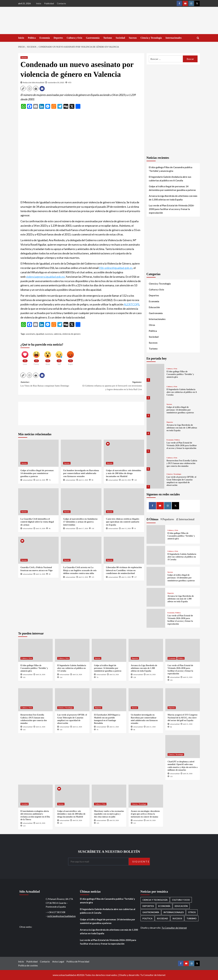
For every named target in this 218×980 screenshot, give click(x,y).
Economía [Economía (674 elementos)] (164, 906)
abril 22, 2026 (188, 677)
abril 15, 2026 (126, 528)
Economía (45, 38)
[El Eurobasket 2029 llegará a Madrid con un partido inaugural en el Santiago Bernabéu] (109, 700)
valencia (58, 334)
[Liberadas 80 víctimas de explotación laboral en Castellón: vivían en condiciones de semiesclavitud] (124, 550)
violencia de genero (71, 334)
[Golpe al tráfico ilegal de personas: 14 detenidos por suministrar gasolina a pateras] (38, 453)
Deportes (58, 38)
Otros (152, 325)
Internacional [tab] (186, 519)
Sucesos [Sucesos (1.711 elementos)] (177, 918)
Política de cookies (28, 965)
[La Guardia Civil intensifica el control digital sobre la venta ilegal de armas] (38, 502)
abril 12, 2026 (83, 577)
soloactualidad (28, 480)
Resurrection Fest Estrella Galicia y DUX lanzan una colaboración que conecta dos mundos (182, 463)
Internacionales (174, 38)
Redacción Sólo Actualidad (34, 82)
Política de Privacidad (78, 961)
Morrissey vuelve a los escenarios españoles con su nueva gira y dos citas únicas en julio (109, 814)
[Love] (25, 357)
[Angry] (70, 357)
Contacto (61, 3)
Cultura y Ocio (74, 38)
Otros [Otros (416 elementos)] (192, 912)
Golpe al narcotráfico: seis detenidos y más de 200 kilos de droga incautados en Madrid (124, 473)
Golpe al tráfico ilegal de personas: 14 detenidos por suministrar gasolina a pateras (37, 473)
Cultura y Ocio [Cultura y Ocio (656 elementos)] (181, 900)
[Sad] (59, 357)
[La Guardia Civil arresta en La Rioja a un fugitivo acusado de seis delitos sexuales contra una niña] (81, 550)
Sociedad (120, 38)
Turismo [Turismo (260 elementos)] (192, 918)
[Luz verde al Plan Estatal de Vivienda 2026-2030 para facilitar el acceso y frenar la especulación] (155, 444)
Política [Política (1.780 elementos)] (147, 918)
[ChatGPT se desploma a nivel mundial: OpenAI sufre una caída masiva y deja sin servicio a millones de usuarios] (183, 747)
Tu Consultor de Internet (174, 928)
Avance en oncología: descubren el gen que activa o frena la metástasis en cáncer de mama (145, 814)
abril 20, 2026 (126, 480)
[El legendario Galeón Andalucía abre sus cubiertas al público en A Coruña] (155, 391)
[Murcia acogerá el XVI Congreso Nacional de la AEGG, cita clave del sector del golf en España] (183, 700)
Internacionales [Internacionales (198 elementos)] (174, 912)
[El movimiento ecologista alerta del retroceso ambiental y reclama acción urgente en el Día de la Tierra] (35, 796)
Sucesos (133, 38)
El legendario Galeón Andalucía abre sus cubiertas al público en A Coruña (170, 179)
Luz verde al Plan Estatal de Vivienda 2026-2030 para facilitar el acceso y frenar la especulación (172, 209)
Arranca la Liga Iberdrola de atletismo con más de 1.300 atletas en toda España (173, 198)
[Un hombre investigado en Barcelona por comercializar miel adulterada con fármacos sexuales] (81, 453)
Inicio (39, 3)
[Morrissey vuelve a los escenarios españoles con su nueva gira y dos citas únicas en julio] (109, 796)
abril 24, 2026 (40, 480)
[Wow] (48, 357)
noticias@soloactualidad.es (62, 916)
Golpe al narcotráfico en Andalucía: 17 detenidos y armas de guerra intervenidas (80, 522)
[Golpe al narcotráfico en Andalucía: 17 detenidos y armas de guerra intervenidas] (81, 502)
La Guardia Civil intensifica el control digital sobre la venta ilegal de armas (37, 522)
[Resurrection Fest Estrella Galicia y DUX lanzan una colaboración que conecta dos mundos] (155, 462)
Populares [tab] (168, 519)
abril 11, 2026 (126, 577)
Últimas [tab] (154, 519)
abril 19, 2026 (40, 528)
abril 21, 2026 (83, 480)
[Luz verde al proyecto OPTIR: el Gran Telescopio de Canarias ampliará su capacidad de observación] (155, 480)
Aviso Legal (58, 961)
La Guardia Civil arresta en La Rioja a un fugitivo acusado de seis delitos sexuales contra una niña (80, 570)
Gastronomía (93, 38)
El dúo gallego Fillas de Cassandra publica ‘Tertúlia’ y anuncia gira (171, 169)
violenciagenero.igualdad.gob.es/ (45, 277)
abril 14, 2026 (40, 574)
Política (32, 38)
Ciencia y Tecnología (151, 38)
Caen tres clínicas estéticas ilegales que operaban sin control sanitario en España (123, 522)
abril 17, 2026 (83, 528)
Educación (154, 307)
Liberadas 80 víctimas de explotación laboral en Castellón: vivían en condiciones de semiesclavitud (124, 570)
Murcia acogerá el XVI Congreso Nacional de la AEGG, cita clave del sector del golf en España (182, 718)
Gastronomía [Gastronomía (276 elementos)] (151, 912)
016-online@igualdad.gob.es (116, 268)
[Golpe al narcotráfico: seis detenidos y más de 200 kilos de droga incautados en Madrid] (124, 453)
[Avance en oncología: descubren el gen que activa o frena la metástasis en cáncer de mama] (146, 796)
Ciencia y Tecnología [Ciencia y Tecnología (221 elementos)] (155, 900)
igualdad (40, 334)
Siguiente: (111, 386)
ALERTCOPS (132, 304)
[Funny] (36, 357)
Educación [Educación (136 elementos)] (181, 906)
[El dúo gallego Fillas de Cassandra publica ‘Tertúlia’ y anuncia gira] (155, 373)
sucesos (49, 334)
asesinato (31, 334)
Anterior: (51, 384)
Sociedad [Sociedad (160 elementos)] (162, 918)
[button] (23, 88)
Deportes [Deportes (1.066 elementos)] (148, 906)
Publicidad (49, 3)
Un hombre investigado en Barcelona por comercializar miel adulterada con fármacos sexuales (81, 473)
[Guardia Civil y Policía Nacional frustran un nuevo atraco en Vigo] (38, 550)
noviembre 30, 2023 (56, 82)
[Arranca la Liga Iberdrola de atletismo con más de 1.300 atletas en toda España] (155, 426)
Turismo (108, 38)
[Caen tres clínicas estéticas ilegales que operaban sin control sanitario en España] (124, 502)
